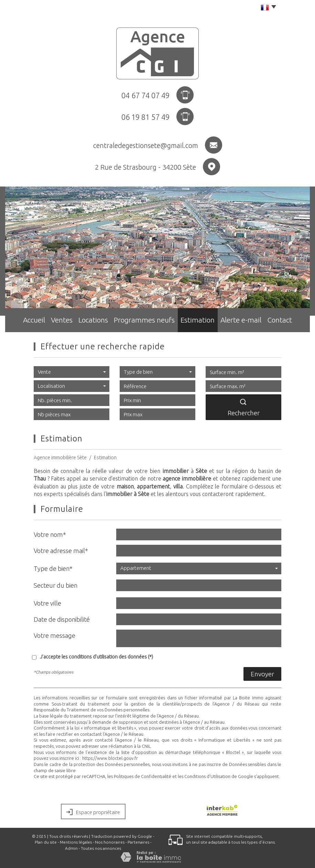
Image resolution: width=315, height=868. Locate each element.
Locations (98, 321)
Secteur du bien (56, 585)
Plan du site (46, 842)
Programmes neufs (149, 321)
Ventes (61, 321)
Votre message (55, 635)
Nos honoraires (110, 842)
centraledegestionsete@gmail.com (146, 145)
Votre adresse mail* (61, 551)
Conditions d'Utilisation (207, 776)
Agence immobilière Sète (60, 458)
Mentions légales (76, 842)
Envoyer (262, 674)
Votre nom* (50, 534)
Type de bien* (53, 568)
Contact (287, 321)
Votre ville (47, 603)
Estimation (200, 321)
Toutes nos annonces (101, 848)
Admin (71, 848)
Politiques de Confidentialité (143, 776)
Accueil (27, 321)
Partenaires (138, 842)
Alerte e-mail (245, 321)
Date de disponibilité (62, 619)
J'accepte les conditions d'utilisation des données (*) (96, 657)
